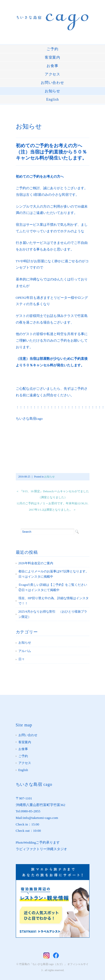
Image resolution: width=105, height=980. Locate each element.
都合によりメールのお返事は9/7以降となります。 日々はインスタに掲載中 (54, 574)
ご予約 (52, 49)
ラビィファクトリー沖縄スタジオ (41, 849)
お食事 (52, 66)
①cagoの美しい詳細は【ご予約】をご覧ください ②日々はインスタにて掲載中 (54, 587)
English (53, 99)
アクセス (52, 74)
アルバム (25, 651)
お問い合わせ (52, 83)
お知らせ (52, 91)
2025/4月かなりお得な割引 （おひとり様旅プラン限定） (53, 614)
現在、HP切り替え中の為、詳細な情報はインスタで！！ (54, 601)
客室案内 (52, 57)
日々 (22, 659)
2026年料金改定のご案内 (36, 563)
